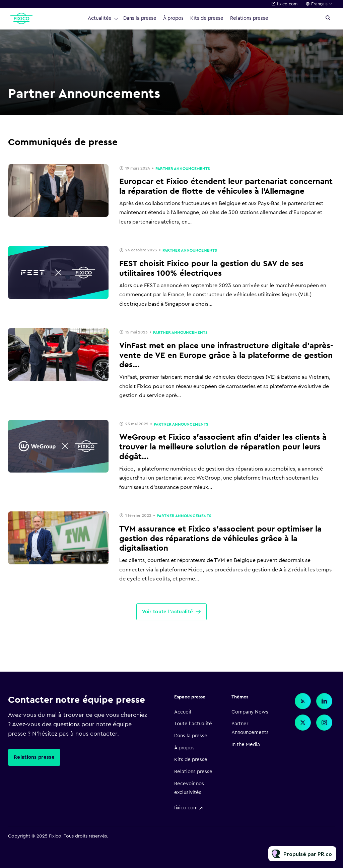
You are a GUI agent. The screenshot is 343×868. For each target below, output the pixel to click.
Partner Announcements (183, 169)
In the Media (246, 745)
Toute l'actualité (193, 724)
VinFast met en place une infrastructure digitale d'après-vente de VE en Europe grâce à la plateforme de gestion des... (226, 356)
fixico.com (287, 4)
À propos (173, 18)
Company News (250, 712)
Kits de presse (207, 18)
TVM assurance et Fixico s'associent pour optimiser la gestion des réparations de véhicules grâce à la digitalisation (220, 539)
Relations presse (249, 18)
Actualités (99, 18)
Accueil (183, 712)
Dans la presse (140, 18)
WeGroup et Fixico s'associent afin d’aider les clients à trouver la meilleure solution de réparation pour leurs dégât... (223, 447)
